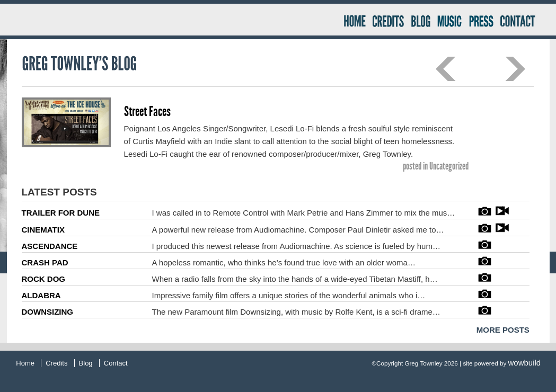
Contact (522, 20)
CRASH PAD (45, 262)
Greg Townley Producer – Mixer (178, 20)
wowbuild (525, 363)
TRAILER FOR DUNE (61, 213)
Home (354, 20)
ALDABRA (41, 295)
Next (515, 69)
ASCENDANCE (50, 246)
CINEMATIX (43, 230)
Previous (446, 69)
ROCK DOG (44, 279)
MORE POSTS (503, 330)
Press (480, 20)
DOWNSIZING (48, 312)
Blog (421, 20)
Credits (388, 20)
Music (449, 20)
